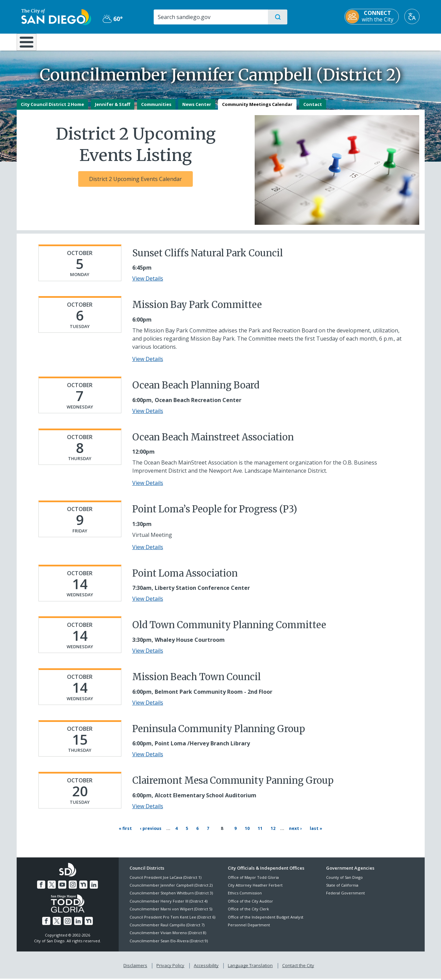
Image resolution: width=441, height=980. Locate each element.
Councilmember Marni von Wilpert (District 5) (171, 910)
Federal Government (345, 894)
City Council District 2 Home (52, 109)
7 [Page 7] (213, 832)
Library (258, 41)
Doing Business (197, 41)
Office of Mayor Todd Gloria (253, 878)
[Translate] (417, 16)
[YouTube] (62, 886)
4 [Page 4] (182, 832)
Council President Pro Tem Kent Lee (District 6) (172, 918)
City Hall (391, 41)
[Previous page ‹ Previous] (154, 833)
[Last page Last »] (314, 833)
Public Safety (325, 41)
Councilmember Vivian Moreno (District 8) (168, 934)
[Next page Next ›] (293, 833)
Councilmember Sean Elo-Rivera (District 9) (169, 942)
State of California (342, 886)
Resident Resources (137, 41)
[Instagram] (73, 886)
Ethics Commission (245, 894)
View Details (148, 284)
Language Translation (250, 967)
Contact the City (298, 967)
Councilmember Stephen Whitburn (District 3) (171, 894)
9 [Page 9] (234, 832)
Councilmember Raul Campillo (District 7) (167, 926)
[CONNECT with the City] (377, 17)
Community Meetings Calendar (257, 109)
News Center (197, 109)
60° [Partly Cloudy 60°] (110, 19)
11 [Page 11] (259, 832)
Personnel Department (249, 926)
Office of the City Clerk (248, 910)
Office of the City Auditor (250, 902)
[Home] (30, 44)
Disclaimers (135, 967)
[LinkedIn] (94, 886)
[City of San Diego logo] (52, 16)
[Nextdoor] (83, 886)
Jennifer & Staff (113, 109)
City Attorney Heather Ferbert (255, 886)
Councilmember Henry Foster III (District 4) (168, 902)
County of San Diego (344, 878)
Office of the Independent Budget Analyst (266, 918)
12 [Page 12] (272, 832)
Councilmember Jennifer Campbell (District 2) (171, 886)
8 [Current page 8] (222, 833)
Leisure (74, 41)
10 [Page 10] (246, 832)
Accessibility (206, 967)
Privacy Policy (170, 967)
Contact (313, 109)
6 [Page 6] (203, 832)
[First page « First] (128, 833)
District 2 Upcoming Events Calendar (135, 184)
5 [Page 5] (192, 832)
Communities (156, 109)
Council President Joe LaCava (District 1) (165, 878)
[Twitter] (52, 886)
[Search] (210, 17)
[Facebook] (41, 886)
